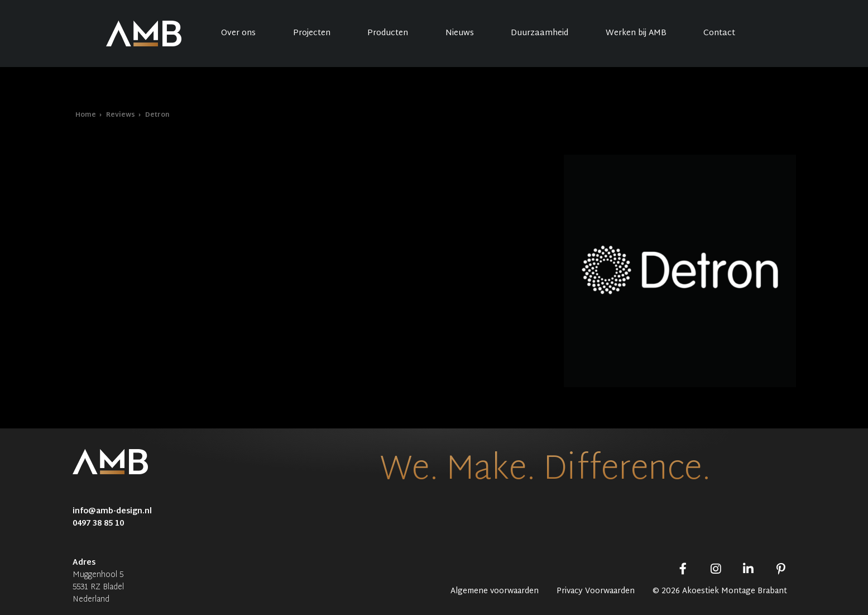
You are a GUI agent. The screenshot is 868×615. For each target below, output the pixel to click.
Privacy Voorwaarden (596, 592)
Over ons (238, 33)
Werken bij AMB (636, 33)
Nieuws (460, 33)
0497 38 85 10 (98, 524)
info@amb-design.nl (112, 511)
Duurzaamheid (539, 33)
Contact (719, 33)
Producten (388, 33)
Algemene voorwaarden (495, 592)
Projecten (312, 33)
